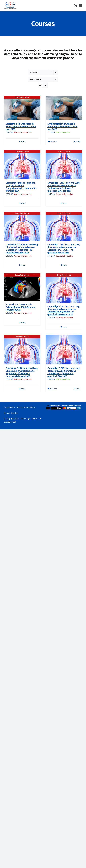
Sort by (34, 72)
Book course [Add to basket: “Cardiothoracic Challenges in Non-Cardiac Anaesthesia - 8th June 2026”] (53, 141)
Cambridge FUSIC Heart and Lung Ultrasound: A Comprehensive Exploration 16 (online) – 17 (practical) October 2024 (64, 187)
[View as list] (45, 86)
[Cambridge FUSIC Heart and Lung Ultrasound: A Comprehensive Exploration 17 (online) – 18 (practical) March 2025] (64, 226)
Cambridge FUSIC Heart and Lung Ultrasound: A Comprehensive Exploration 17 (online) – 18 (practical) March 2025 (64, 249)
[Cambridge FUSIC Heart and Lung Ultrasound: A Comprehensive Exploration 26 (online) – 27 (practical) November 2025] (64, 288)
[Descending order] (56, 72)
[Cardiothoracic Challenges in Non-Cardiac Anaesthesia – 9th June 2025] (22, 108)
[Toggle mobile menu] (81, 5)
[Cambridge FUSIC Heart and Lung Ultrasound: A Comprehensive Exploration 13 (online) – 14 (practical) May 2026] (64, 350)
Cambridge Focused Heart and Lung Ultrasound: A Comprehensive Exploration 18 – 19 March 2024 (21, 187)
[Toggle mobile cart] (75, 5)
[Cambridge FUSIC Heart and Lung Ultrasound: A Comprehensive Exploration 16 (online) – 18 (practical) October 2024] (22, 226)
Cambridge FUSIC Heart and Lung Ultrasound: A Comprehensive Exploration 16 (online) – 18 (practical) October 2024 (22, 249)
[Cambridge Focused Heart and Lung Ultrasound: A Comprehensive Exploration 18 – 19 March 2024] (22, 164)
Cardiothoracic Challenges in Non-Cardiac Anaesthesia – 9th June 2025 (21, 126)
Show (36, 80)
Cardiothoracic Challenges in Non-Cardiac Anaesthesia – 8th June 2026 (62, 126)
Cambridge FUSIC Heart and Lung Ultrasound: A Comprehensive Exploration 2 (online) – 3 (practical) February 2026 (22, 372)
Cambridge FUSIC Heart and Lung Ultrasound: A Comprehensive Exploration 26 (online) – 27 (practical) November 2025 (64, 310)
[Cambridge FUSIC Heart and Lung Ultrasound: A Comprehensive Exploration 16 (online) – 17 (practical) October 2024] (64, 164)
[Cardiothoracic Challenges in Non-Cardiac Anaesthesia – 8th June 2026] (64, 108)
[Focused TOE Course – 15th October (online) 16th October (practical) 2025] (22, 287)
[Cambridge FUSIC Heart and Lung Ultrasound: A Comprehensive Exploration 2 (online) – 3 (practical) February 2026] (22, 350)
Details (23, 141)
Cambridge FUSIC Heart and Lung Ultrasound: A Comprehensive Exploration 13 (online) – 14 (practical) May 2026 (64, 372)
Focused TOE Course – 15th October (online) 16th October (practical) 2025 (20, 307)
